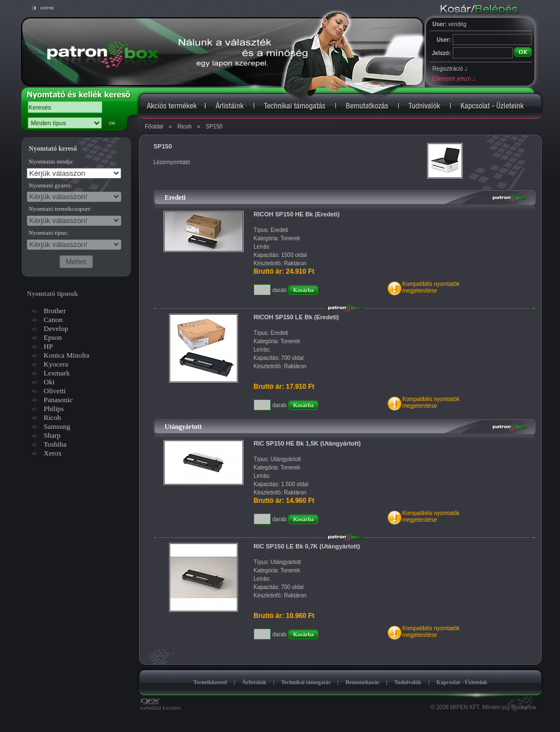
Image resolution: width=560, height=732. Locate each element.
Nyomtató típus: (49, 233)
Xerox (53, 453)
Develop (56, 328)
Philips (54, 409)
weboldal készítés (161, 705)
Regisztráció (450, 69)
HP (49, 346)
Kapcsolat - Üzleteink (462, 682)
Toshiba (55, 444)
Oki (49, 382)
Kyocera (56, 364)
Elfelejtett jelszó (454, 79)
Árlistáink (254, 682)
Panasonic (59, 400)
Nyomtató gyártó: (51, 185)
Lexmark (57, 373)
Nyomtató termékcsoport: (60, 209)
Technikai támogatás (306, 682)
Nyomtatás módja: (51, 161)
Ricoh (185, 127)
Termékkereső (210, 682)
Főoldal (154, 127)
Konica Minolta (67, 355)
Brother (55, 311)
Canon (53, 320)
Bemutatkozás (362, 682)
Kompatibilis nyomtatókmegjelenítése (431, 287)
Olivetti (55, 391)
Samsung (57, 426)
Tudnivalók (408, 682)
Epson (53, 337)
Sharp (52, 435)
